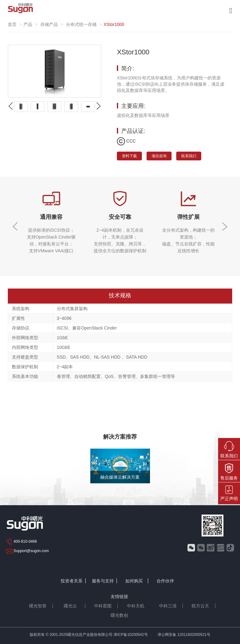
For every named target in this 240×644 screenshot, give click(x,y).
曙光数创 (119, 615)
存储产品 (49, 24)
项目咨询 (159, 156)
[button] (98, 106)
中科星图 (103, 606)
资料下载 (129, 156)
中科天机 (136, 606)
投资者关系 (72, 581)
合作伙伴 (165, 581)
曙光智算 (38, 606)
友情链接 (119, 596)
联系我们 (189, 156)
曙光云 (70, 606)
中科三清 (168, 606)
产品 (28, 24)
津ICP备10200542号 (130, 635)
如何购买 (134, 581)
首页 (12, 24)
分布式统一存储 (81, 24)
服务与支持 (103, 581)
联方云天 (200, 606)
